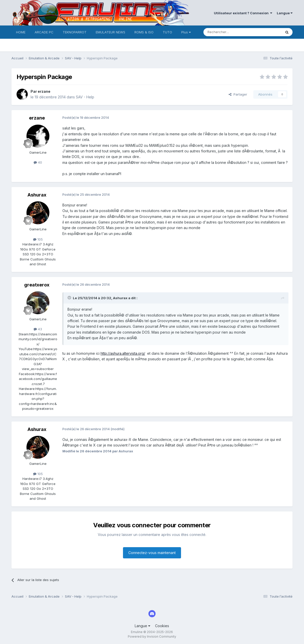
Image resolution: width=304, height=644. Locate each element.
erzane (44, 91)
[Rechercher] (231, 32)
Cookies (162, 626)
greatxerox (37, 285)
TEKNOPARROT (75, 32)
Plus (186, 32)
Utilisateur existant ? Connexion (243, 13)
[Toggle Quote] (70, 298)
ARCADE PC (44, 32)
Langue (285, 13)
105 (38, 239)
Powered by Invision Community (152, 636)
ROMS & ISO (144, 32)
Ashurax (37, 195)
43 (38, 329)
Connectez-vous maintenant (152, 553)
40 (38, 162)
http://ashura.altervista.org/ (123, 353)
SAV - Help (85, 97)
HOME (21, 32)
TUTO (167, 32)
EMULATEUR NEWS (110, 32)
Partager (238, 94)
